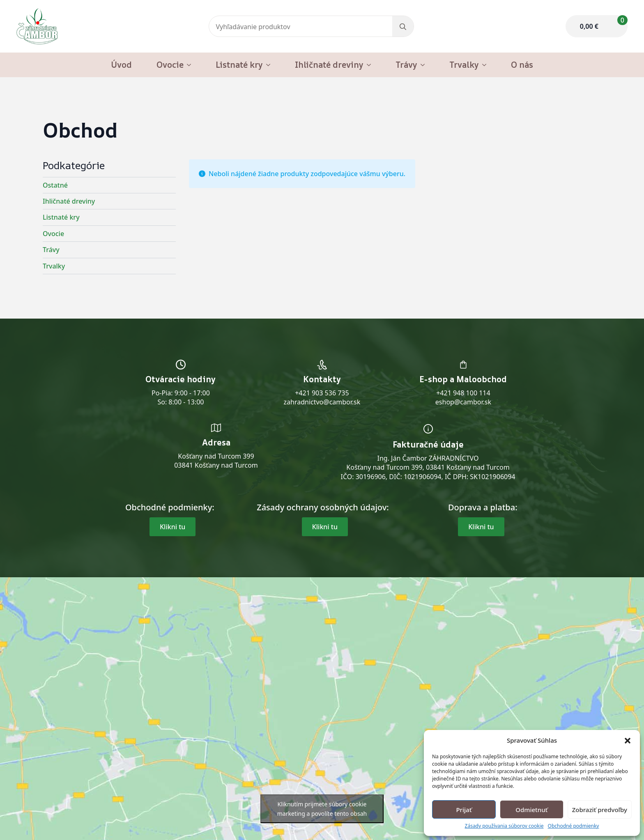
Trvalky (464, 65)
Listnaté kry (239, 65)
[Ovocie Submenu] (191, 65)
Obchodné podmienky (574, 826)
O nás (522, 65)
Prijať (464, 810)
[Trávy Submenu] (425, 65)
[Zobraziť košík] (597, 26)
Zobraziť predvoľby (600, 810)
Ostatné (55, 185)
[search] (403, 27)
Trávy (406, 65)
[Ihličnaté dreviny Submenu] (371, 65)
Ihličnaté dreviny (329, 65)
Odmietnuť (531, 810)
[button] (628, 741)
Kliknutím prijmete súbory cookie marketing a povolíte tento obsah (322, 809)
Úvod (121, 65)
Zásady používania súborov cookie (504, 826)
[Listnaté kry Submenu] (271, 65)
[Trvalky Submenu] (487, 65)
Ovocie (170, 65)
